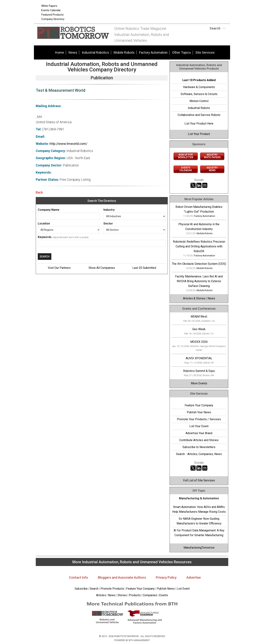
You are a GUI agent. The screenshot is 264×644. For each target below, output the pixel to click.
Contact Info (78, 577)
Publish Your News (199, 412)
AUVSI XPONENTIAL (199, 358)
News (73, 52)
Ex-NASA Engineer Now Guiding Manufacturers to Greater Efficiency (199, 521)
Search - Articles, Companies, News (199, 454)
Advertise (194, 577)
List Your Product (199, 134)
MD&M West (199, 317)
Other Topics (181, 52)
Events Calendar (51, 10)
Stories (122, 595)
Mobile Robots (124, 52)
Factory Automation (153, 52)
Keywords (45, 237)
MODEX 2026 (199, 342)
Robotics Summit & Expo (199, 371)
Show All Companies (102, 268)
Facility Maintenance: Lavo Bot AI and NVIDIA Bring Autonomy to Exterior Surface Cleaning (199, 281)
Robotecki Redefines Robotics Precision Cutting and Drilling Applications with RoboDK (199, 246)
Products (135, 595)
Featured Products (52, 15)
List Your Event (199, 426)
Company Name (49, 210)
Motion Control (199, 101)
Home (59, 52)
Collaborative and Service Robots (199, 115)
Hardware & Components (199, 87)
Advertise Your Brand (199, 433)
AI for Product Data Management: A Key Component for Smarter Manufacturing (199, 533)
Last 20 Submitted (144, 268)
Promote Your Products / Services (199, 419)
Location (44, 223)
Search (94, 589)
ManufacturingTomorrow (199, 548)
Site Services (205, 52)
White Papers (49, 6)
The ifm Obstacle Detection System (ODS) (199, 264)
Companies (150, 595)
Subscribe (81, 589)
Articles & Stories (194, 298)
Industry (109, 210)
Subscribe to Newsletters (199, 447)
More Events (199, 383)
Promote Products (112, 589)
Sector (108, 223)
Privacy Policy (166, 577)
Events (163, 595)
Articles (101, 595)
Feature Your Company (199, 405)
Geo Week (199, 329)
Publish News (166, 589)
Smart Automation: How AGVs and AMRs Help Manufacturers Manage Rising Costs (199, 509)
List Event (183, 589)
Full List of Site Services (199, 480)
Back (39, 192)
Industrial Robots (199, 108)
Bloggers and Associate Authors (122, 577)
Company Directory (53, 19)
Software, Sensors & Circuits (199, 94)
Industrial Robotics (95, 52)
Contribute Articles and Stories (199, 440)
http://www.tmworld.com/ (68, 144)
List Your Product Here (199, 124)
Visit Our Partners (59, 268)
